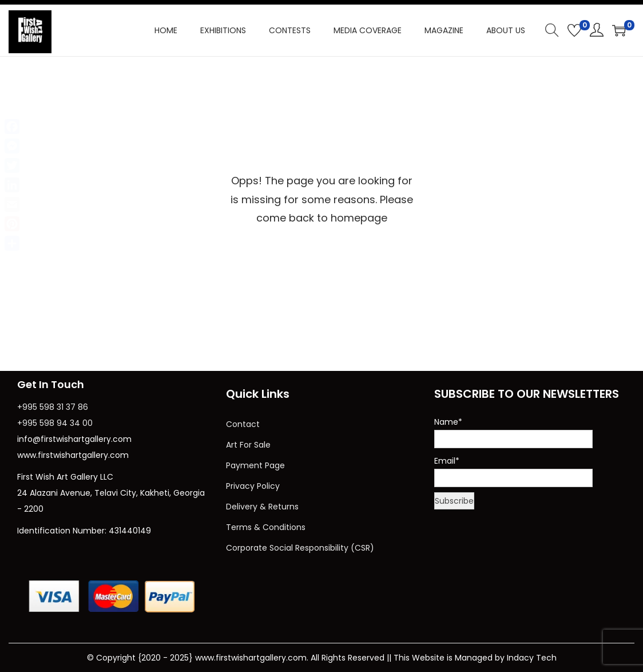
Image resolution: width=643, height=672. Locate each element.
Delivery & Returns (262, 507)
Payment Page (255, 465)
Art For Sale (248, 445)
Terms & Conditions (266, 527)
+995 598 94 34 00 (55, 423)
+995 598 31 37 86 (53, 407)
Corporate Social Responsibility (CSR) (300, 548)
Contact (243, 424)
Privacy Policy (253, 486)
